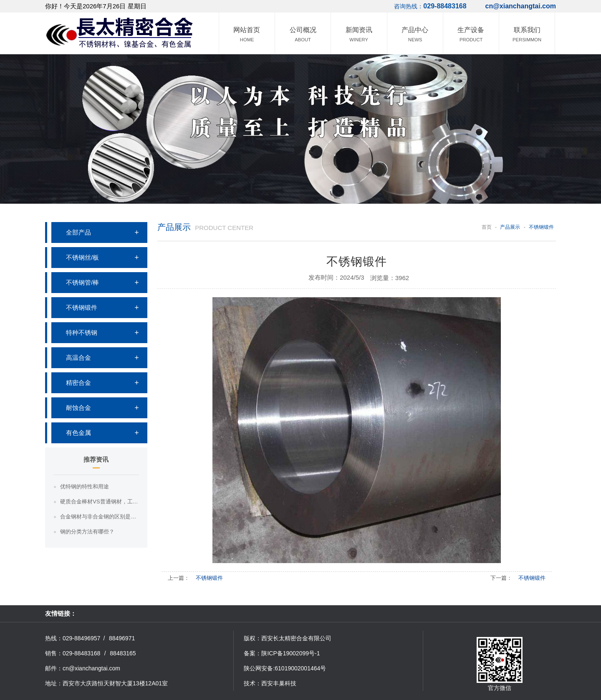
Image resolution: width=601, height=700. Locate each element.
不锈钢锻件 (82, 307)
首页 (487, 227)
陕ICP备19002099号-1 (290, 653)
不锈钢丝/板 (82, 257)
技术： (253, 683)
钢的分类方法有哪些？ (87, 532)
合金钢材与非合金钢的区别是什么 (100, 517)
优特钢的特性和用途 (85, 486)
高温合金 (78, 358)
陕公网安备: (259, 668)
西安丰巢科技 (279, 683)
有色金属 (78, 433)
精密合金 (78, 383)
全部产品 (78, 232)
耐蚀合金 (78, 408)
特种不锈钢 (82, 332)
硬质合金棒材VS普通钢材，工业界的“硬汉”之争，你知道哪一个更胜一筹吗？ (100, 502)
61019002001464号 (300, 668)
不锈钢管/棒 (82, 282)
